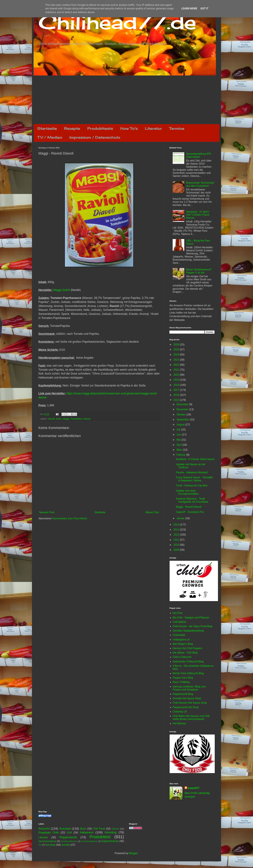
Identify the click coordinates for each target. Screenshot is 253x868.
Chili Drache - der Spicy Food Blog (192, 626)
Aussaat (65, 828)
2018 (177, 385)
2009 (177, 550)
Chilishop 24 (180, 712)
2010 (177, 545)
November (183, 409)
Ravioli (87, 419)
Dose (59, 419)
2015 (177, 400)
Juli (179, 430)
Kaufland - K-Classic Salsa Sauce (195, 459)
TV (40, 845)
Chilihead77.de (117, 22)
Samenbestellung (47, 841)
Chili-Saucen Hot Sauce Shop (190, 703)
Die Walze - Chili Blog (185, 653)
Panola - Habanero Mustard (192, 472)
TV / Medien (50, 137)
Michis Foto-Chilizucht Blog (188, 673)
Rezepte (72, 128)
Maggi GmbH (62, 290)
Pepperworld (68, 837)
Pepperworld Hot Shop (186, 707)
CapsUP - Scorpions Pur (190, 512)
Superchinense (110, 841)
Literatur (153, 128)
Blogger (133, 853)
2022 (177, 365)
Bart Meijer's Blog (183, 644)
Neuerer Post (47, 512)
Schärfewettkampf (89, 841)
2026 (177, 345)
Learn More (189, 8)
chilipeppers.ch (181, 640)
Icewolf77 (194, 788)
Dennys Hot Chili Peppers (187, 648)
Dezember (183, 404)
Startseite (47, 128)
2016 (177, 395)
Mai (179, 440)
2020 (177, 375)
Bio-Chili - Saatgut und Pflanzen (191, 618)
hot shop (50, 845)
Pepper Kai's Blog (183, 678)
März (180, 450)
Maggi (66, 419)
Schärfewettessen (69, 841)
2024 (177, 355)
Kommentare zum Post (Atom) (70, 518)
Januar (181, 518)
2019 (177, 380)
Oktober (181, 415)
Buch (83, 829)
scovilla (66, 845)
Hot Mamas (179, 723)
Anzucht (44, 828)
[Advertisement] (126, 100)
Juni (179, 435)
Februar (181, 455)
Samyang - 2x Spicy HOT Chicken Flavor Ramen (198, 215)
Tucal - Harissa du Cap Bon (192, 485)
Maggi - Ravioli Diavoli (189, 507)
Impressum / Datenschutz (95, 137)
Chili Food (99, 829)
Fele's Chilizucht (182, 657)
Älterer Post (152, 512)
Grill (69, 833)
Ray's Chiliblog (181, 682)
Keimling (111, 832)
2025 (177, 350)
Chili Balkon (179, 622)
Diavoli (51, 419)
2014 (177, 525)
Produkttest (76, 419)
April (179, 445)
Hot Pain (178, 613)
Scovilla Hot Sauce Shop (187, 698)
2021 (177, 370)
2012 (177, 535)
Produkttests (100, 128)
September (183, 420)
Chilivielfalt (179, 635)
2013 (177, 530)
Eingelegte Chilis (49, 833)
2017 (177, 390)
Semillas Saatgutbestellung (188, 631)
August (181, 425)
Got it (204, 8)
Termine (177, 128)
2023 (177, 360)
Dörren (115, 829)
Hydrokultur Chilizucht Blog (188, 662)
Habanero (87, 832)
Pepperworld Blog (183, 694)
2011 (177, 540)
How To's (129, 128)
